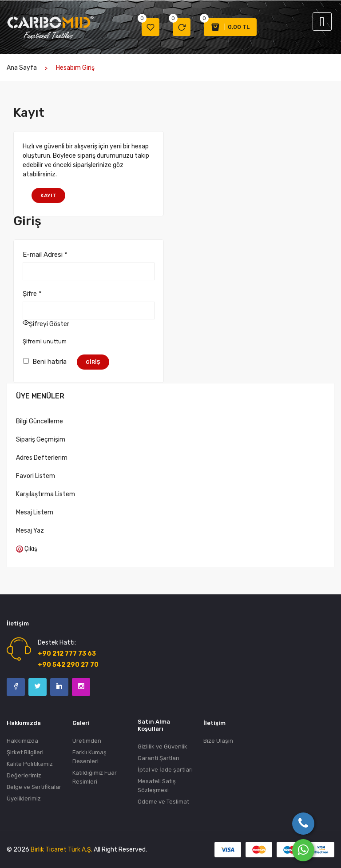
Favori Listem (36, 476)
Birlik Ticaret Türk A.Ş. (61, 850)
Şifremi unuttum (45, 341)
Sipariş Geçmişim (41, 440)
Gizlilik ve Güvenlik (163, 747)
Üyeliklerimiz (24, 798)
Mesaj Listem (35, 512)
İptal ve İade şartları (165, 770)
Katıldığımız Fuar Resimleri (95, 777)
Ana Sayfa (22, 68)
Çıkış (27, 549)
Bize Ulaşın (218, 741)
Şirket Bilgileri (25, 752)
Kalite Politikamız (30, 764)
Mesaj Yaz (30, 531)
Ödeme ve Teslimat (163, 802)
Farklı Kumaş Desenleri (89, 757)
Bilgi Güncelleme (40, 421)
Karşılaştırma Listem (46, 494)
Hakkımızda (22, 741)
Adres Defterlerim (42, 458)
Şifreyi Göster (49, 324)
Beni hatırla (45, 361)
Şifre (32, 294)
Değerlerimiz (24, 775)
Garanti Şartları (159, 758)
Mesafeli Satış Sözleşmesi (157, 786)
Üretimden (87, 741)
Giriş (93, 362)
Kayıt (48, 195)
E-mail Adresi (45, 255)
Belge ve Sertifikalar (34, 787)
